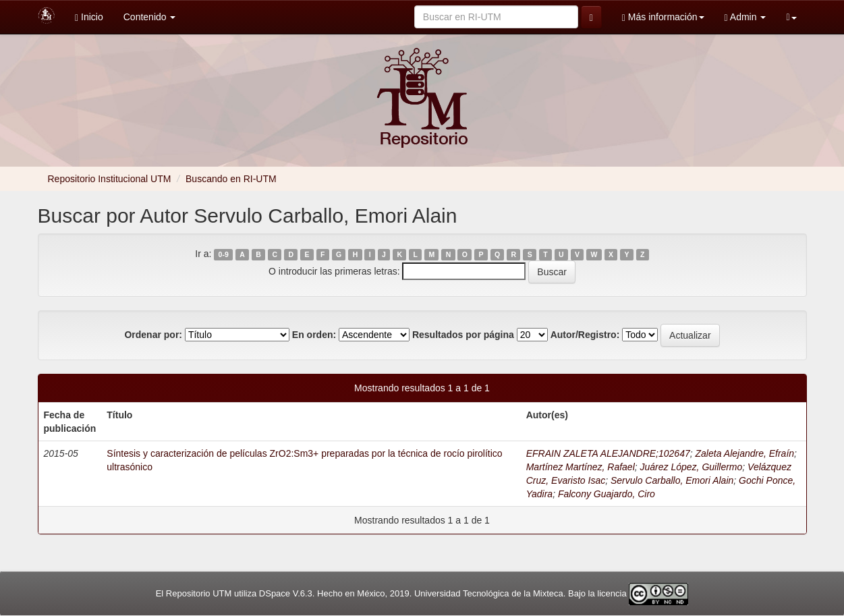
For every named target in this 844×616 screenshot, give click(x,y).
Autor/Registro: (585, 335)
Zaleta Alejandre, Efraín (745, 453)
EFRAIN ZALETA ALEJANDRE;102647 (608, 453)
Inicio (89, 17)
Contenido (150, 17)
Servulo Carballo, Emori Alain (672, 480)
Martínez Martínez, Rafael (581, 467)
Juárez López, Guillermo (692, 467)
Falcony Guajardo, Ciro (607, 494)
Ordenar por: (153, 335)
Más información (663, 17)
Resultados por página (463, 335)
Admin (745, 17)
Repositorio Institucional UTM (110, 179)
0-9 (224, 254)
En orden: (314, 335)
